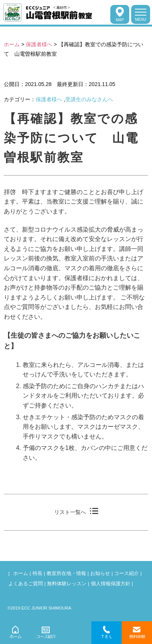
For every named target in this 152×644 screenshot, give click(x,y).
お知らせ (100, 573)
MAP (120, 14)
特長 (38, 573)
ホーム (12, 44)
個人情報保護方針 (111, 584)
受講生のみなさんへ (89, 99)
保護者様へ (39, 44)
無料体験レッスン (67, 584)
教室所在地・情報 (66, 573)
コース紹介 (126, 573)
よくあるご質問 (26, 584)
